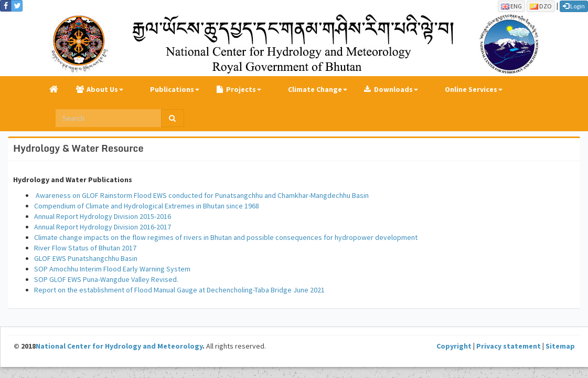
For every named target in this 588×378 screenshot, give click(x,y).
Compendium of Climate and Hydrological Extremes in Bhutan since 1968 (147, 206)
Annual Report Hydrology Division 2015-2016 (103, 216)
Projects (241, 89)
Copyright (454, 346)
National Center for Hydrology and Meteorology (119, 346)
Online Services (471, 89)
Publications (172, 89)
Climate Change (315, 89)
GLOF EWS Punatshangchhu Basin (86, 258)
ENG (511, 6)
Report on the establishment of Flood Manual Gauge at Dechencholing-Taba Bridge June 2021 (179, 290)
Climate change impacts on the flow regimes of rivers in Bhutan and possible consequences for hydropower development (226, 237)
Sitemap (560, 346)
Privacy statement (509, 346)
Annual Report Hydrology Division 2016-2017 (103, 227)
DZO (541, 6)
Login (574, 6)
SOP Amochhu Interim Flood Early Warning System (112, 269)
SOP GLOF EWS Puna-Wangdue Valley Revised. (106, 279)
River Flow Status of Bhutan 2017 (85, 248)
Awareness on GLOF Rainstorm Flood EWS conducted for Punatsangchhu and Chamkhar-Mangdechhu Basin (201, 195)
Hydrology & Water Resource (78, 148)
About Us (102, 89)
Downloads (393, 89)
